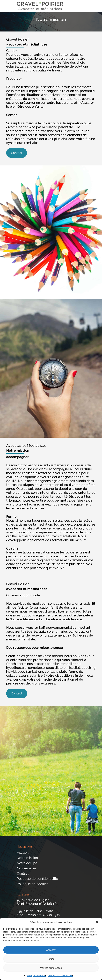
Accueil (23, 853)
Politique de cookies (37, 976)
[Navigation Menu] (83, 6)
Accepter (51, 950)
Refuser (51, 959)
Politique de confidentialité (61, 976)
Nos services (27, 868)
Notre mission (27, 858)
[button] (97, 922)
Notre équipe (27, 863)
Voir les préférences (51, 968)
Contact (23, 873)
